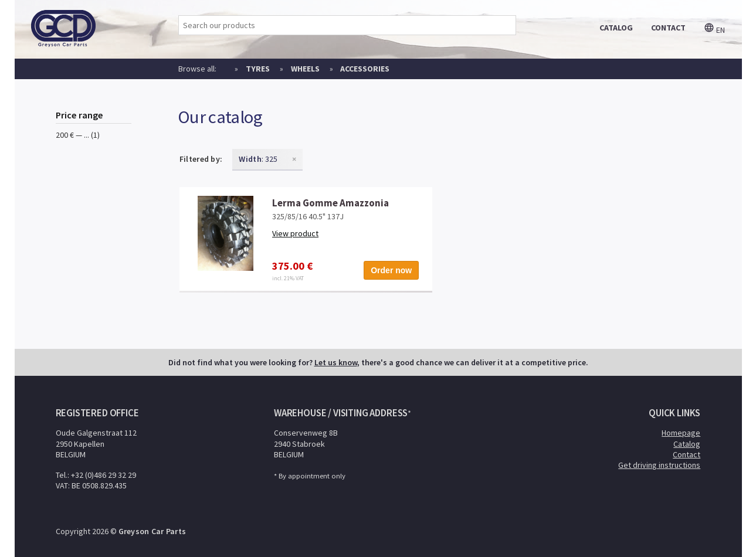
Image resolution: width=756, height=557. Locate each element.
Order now (391, 270)
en (714, 30)
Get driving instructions (659, 465)
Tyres (258, 69)
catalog (616, 28)
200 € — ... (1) (78, 135)
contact (668, 28)
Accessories (365, 69)
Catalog (687, 444)
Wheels (305, 69)
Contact (686, 454)
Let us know (336, 362)
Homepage (681, 433)
